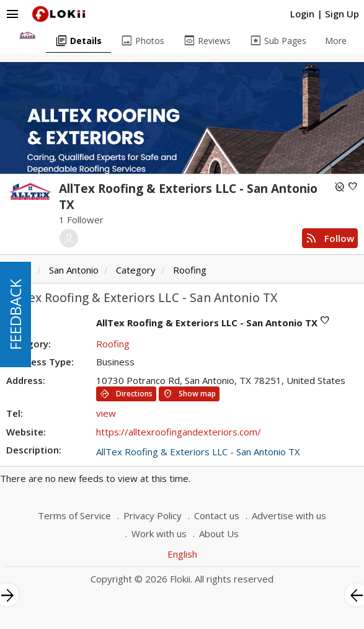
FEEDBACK (15, 314)
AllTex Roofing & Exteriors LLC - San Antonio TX (198, 452)
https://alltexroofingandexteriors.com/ (179, 432)
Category (136, 270)
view (106, 413)
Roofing (190, 270)
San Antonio (74, 270)
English (182, 554)
